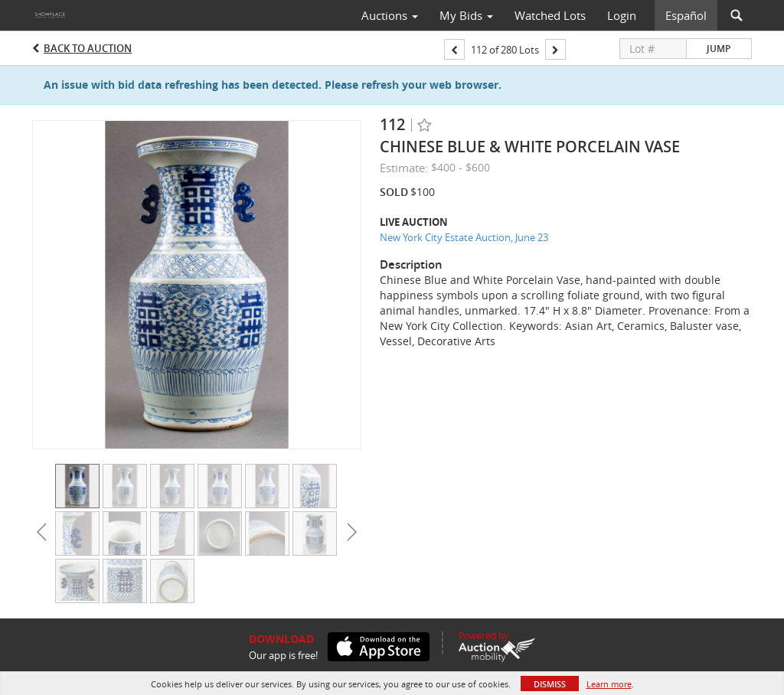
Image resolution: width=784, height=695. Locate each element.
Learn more (609, 684)
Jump (719, 49)
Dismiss (550, 684)
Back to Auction (88, 48)
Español (686, 15)
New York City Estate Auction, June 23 (464, 237)
